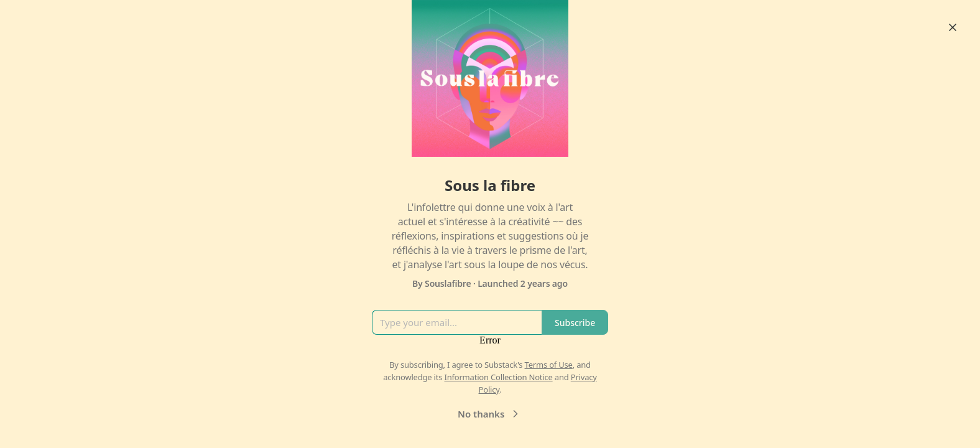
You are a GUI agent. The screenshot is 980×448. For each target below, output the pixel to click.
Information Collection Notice (498, 377)
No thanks (490, 414)
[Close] (953, 27)
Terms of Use (549, 365)
